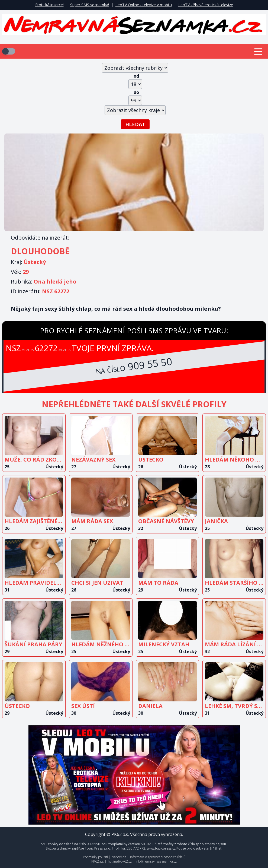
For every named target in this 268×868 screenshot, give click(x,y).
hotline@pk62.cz (120, 861)
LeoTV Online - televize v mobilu (144, 5)
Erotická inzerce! (49, 5)
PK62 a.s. (98, 861)
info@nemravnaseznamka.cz (156, 861)
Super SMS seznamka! (90, 5)
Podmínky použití (95, 857)
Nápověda (119, 857)
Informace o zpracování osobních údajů (158, 857)
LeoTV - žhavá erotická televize (206, 5)
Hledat (135, 124)
